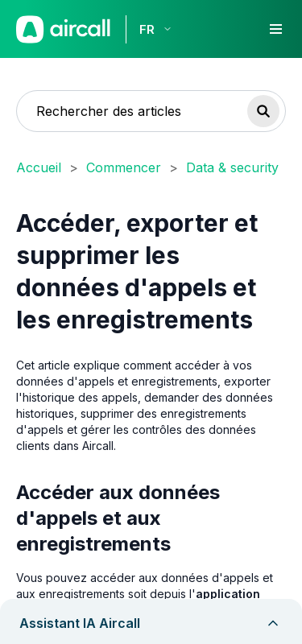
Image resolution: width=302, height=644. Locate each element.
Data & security (232, 167)
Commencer (124, 167)
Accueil (39, 167)
